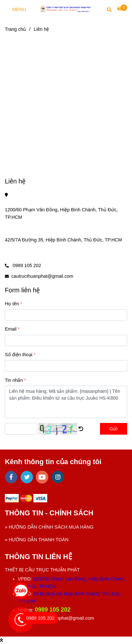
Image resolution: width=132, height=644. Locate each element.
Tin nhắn (14, 380)
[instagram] (58, 477)
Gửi (114, 429)
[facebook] (11, 477)
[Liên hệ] (66, 9)
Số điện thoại (19, 355)
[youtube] (42, 477)
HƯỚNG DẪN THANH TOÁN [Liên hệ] (39, 540)
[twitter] (27, 477)
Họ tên (12, 304)
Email (11, 329)
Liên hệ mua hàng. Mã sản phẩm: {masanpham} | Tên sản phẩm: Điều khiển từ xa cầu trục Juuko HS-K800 (66, 402)
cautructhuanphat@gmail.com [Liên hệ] (42, 276)
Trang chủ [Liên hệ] (15, 29)
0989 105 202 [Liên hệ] (26, 265)
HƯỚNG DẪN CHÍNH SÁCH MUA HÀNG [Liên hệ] (51, 527)
